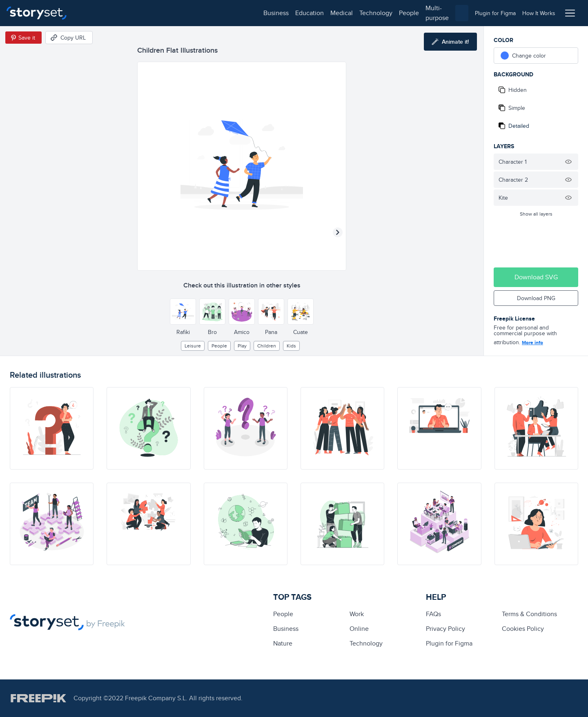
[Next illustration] (338, 232)
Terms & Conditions (529, 614)
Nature (283, 643)
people (225, 13)
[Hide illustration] (568, 162)
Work (357, 614)
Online (359, 629)
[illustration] (52, 428)
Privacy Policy (445, 629)
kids (291, 346)
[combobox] (378, 13)
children (267, 346)
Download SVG (536, 277)
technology (192, 13)
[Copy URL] (69, 38)
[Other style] (183, 312)
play (242, 346)
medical (158, 13)
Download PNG (536, 298)
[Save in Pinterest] (23, 38)
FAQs (433, 614)
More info (532, 343)
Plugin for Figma (449, 643)
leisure (193, 346)
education (126, 13)
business (92, 13)
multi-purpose (262, 13)
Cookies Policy (523, 629)
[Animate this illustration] (450, 42)
